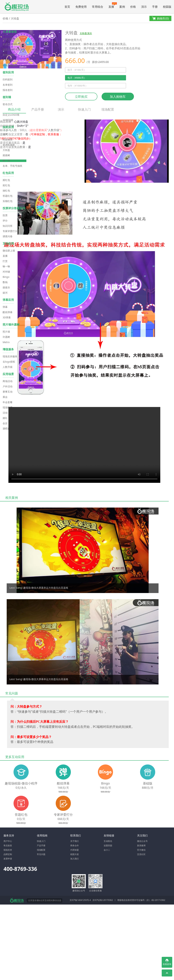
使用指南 (42, 835)
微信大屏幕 (16, 6)
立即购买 (81, 97)
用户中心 (8, 841)
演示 (144, 7)
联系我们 (76, 835)
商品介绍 (14, 110)
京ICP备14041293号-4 (80, 900)
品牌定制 (8, 854)
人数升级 (54, 130)
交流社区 (141, 854)
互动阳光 (108, 841)
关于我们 (75, 841)
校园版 (167, 7)
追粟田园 (108, 845)
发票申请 (8, 859)
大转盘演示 (86, 33)
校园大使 (75, 854)
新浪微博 (141, 845)
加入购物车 (118, 97)
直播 (113, 5)
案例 (122, 7)
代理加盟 (75, 850)
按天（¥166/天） (77, 70)
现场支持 (8, 850)
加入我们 (75, 859)
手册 (155, 7)
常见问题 (41, 854)
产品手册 (38, 109)
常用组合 (98, 7)
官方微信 (141, 850)
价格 (133, 7)
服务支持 (9, 835)
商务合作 (75, 845)
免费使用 (81, 7)
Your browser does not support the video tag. (84, 445)
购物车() (160, 19)
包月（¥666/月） (77, 78)
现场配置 (108, 109)
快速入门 (84, 109)
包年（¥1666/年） (78, 86)
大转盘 (15, 18)
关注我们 (142, 835)
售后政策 (8, 845)
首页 (67, 7)
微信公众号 (142, 841)
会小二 (107, 850)
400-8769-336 (20, 869)
